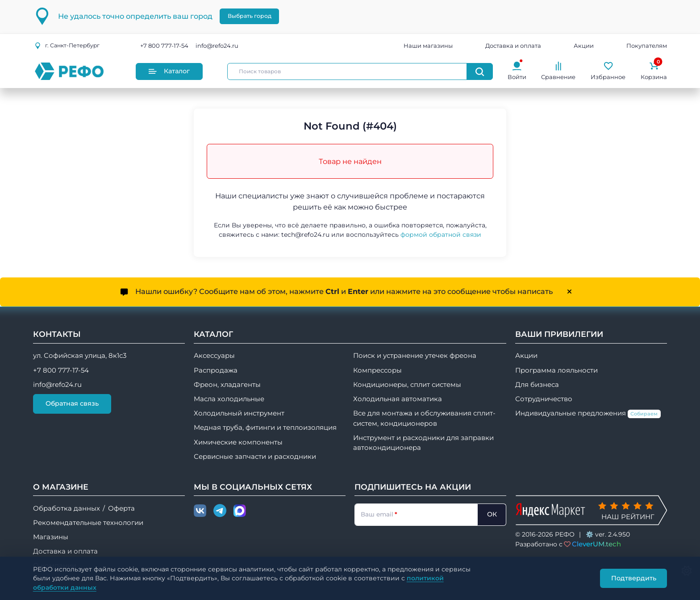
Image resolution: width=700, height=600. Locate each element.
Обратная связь (72, 403)
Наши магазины (428, 46)
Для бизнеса (537, 385)
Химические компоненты (238, 442)
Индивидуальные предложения (588, 414)
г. (67, 45)
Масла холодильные (229, 399)
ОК (492, 514)
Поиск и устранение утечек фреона (415, 356)
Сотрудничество (544, 399)
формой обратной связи (441, 235)
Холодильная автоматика (398, 399)
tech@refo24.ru (305, 235)
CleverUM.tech (596, 544)
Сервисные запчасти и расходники (255, 457)
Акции (584, 46)
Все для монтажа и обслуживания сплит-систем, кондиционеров (424, 418)
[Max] (240, 511)
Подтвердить (634, 578)
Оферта (121, 508)
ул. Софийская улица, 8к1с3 (80, 356)
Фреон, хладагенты (227, 385)
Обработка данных (67, 508)
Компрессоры (377, 370)
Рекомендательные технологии (88, 523)
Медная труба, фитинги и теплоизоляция (265, 428)
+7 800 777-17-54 (164, 46)
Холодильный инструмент (239, 413)
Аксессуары (214, 356)
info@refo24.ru (217, 46)
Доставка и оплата (513, 46)
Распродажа (216, 370)
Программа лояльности (556, 370)
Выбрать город (250, 16)
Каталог (169, 71)
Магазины (51, 537)
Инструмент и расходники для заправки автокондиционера (423, 443)
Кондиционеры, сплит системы (407, 385)
